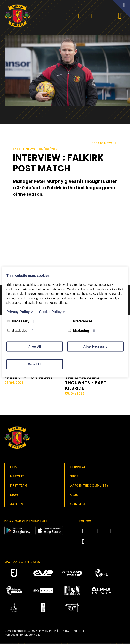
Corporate (79, 468)
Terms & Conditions (71, 632)
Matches (17, 478)
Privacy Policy (48, 632)
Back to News (104, 144)
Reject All (35, 364)
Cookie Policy (52, 312)
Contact (78, 505)
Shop (74, 478)
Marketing (79, 331)
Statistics (17, 331)
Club (74, 496)
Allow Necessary (95, 346)
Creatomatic (32, 636)
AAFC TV (17, 505)
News (14, 496)
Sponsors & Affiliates (22, 563)
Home (14, 468)
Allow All (35, 346)
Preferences (80, 321)
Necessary (18, 321)
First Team (19, 487)
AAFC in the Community (89, 487)
